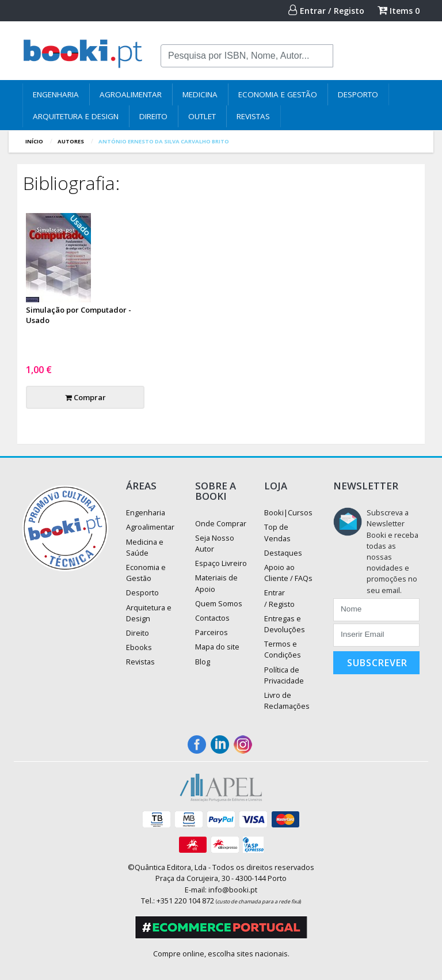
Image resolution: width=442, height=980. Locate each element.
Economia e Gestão (278, 94)
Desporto (358, 94)
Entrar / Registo (326, 11)
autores (71, 141)
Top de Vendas (277, 532)
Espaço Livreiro (221, 563)
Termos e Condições (283, 649)
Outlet (202, 116)
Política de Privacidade (284, 675)
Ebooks (139, 647)
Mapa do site (217, 647)
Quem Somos (219, 603)
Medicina (200, 94)
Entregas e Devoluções (285, 624)
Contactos (212, 618)
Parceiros (212, 632)
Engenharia (56, 94)
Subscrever (377, 663)
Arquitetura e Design (76, 116)
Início (34, 141)
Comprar (85, 397)
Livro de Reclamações (287, 700)
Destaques (283, 553)
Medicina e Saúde (145, 547)
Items (399, 11)
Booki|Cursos (288, 512)
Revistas (253, 116)
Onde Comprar (221, 523)
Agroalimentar (131, 94)
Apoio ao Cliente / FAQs (288, 573)
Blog (203, 662)
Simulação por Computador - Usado (79, 315)
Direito (153, 116)
